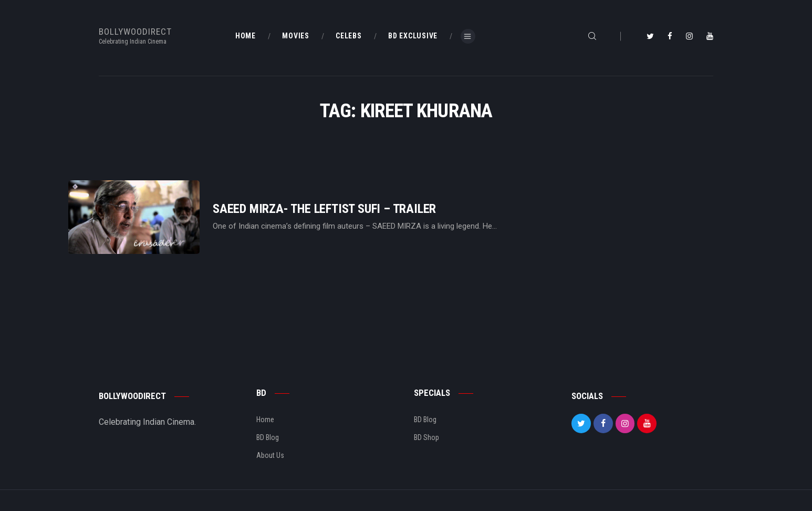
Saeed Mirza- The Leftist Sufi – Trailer (324, 209)
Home (265, 420)
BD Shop (426, 437)
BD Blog (268, 437)
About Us (270, 455)
